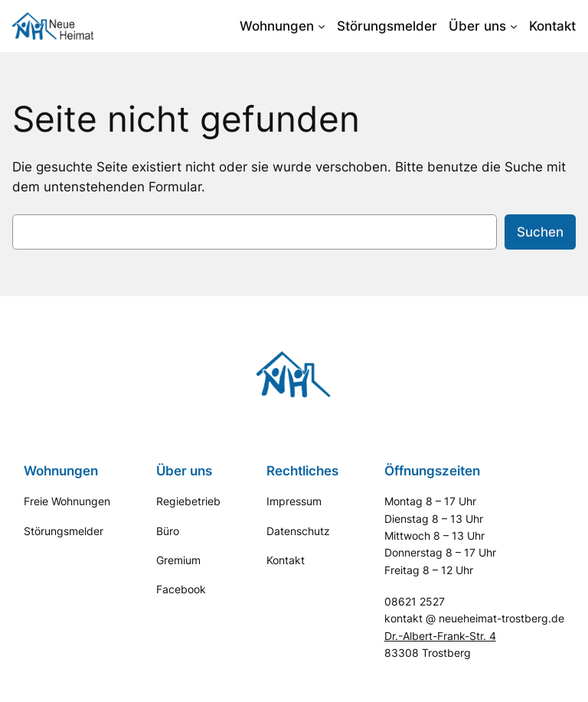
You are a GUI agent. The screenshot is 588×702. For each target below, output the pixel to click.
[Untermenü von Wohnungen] (322, 26)
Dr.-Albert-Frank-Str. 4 (440, 636)
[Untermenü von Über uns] (514, 26)
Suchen (540, 232)
